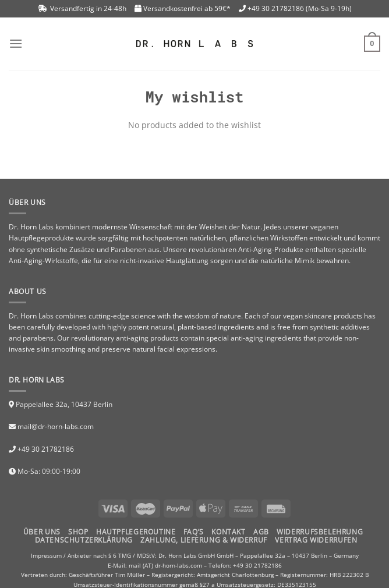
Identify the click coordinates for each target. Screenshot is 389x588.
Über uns (42, 532)
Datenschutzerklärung (84, 540)
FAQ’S (194, 532)
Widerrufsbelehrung (320, 532)
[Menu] (16, 43)
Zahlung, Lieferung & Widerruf (204, 540)
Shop (78, 532)
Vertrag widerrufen (316, 540)
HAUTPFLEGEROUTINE (136, 532)
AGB (261, 532)
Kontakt (228, 532)
